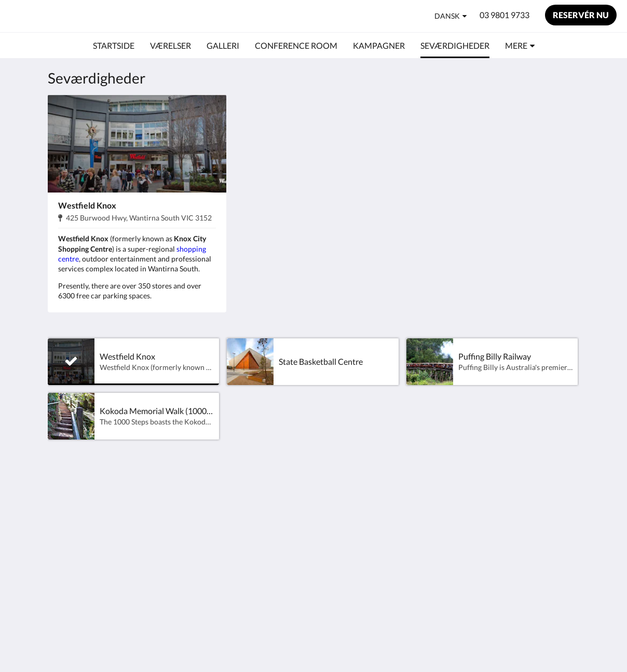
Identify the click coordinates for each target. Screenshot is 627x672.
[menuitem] (114, 46)
